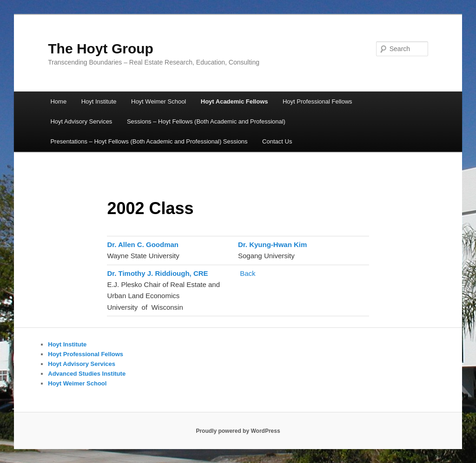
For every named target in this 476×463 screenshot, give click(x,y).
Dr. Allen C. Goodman (144, 245)
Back (248, 273)
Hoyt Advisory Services (81, 121)
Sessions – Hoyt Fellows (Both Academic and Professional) (206, 121)
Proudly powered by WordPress (238, 431)
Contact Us (277, 141)
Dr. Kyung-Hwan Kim (272, 245)
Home (58, 101)
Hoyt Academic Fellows (235, 101)
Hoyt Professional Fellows (317, 101)
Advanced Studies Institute (87, 374)
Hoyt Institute (99, 101)
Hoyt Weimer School (159, 101)
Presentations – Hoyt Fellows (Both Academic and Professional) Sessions (149, 141)
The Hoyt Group (101, 49)
